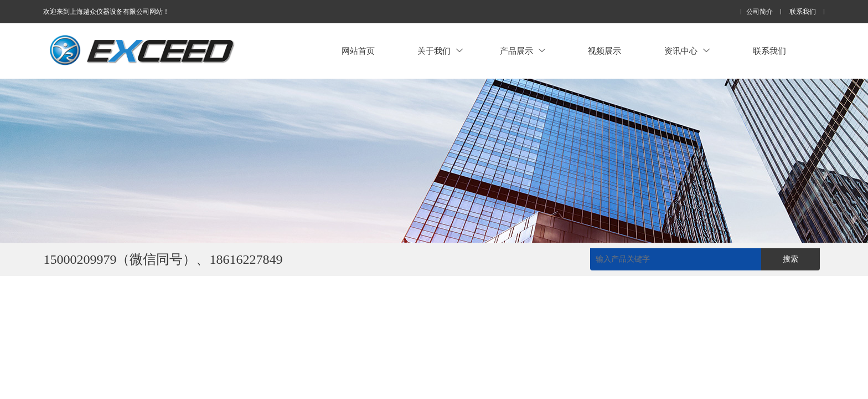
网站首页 (358, 51)
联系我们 (803, 12)
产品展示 (523, 51)
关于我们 (440, 51)
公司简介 (759, 12)
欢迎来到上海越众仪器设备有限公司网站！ (106, 12)
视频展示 (604, 51)
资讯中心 (687, 51)
